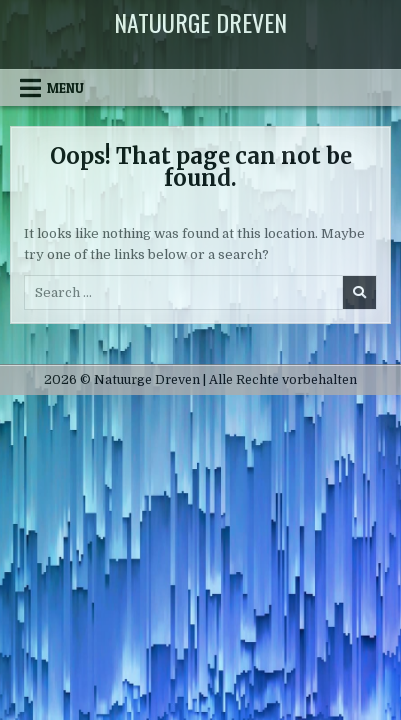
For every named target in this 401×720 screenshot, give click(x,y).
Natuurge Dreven (200, 22)
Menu (65, 88)
